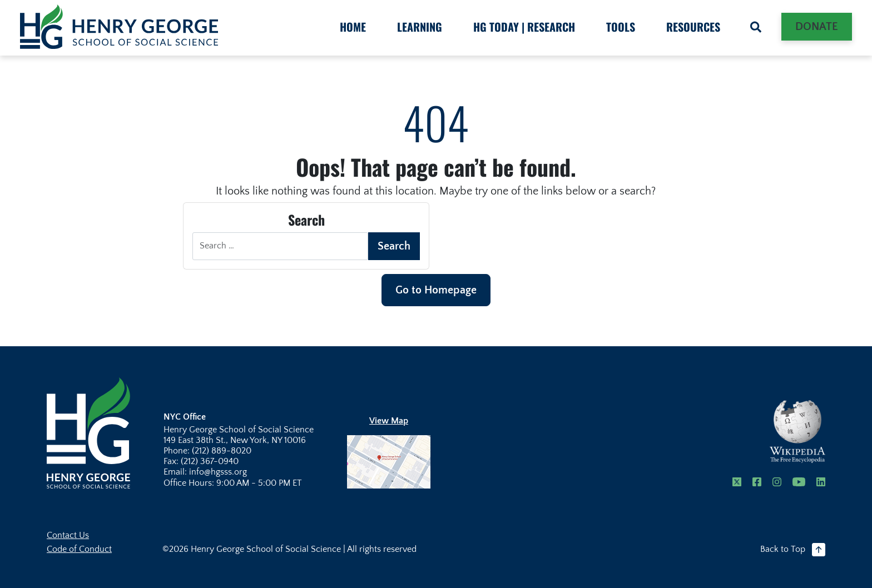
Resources (693, 27)
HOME (353, 27)
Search (394, 246)
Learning (420, 27)
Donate (817, 27)
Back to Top (793, 550)
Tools (621, 27)
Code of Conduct (79, 549)
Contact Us (68, 535)
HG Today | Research (524, 27)
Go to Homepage (436, 290)
